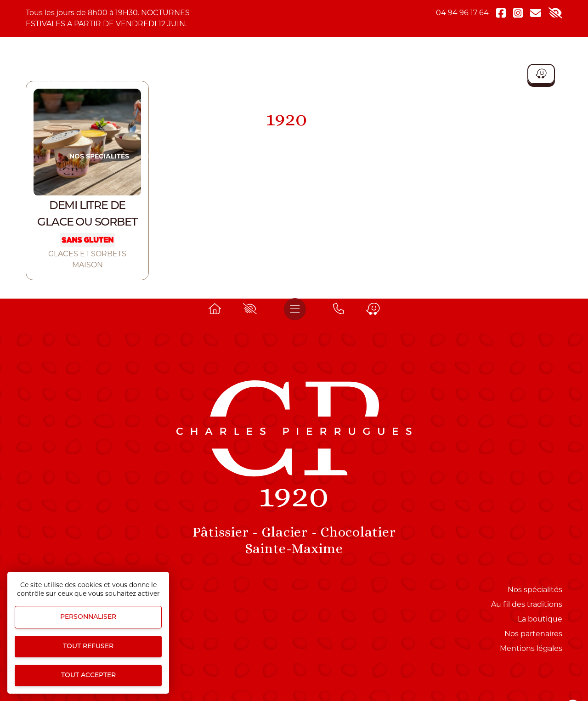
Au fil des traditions (527, 604)
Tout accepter (88, 676)
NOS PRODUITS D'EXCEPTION (261, 156)
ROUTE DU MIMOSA (359, 156)
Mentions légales (531, 648)
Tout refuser (88, 647)
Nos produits (170, 156)
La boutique (495, 156)
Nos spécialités (99, 156)
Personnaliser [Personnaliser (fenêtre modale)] (88, 617)
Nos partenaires (533, 634)
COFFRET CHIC (432, 156)
